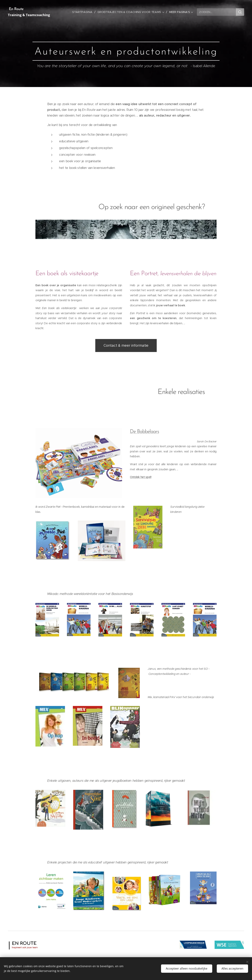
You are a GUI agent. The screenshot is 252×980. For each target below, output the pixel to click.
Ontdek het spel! (141, 477)
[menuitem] (84, 12)
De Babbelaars (145, 432)
